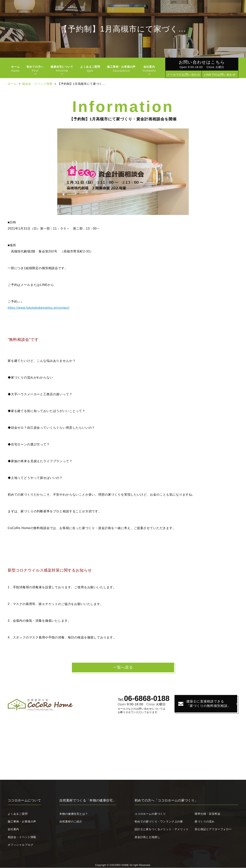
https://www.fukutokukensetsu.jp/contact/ (39, 308)
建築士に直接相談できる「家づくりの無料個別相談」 (205, 704)
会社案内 (13, 829)
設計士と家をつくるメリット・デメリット (162, 829)
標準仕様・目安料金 (207, 814)
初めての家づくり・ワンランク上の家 (159, 822)
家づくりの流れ (205, 822)
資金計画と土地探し (147, 837)
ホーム (15, 69)
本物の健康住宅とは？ (74, 814)
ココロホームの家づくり (150, 814)
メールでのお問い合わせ (184, 74)
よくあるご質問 (90, 69)
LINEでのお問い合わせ (220, 74)
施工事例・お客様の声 (121, 69)
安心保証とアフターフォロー (213, 829)
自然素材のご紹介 (71, 822)
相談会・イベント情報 (37, 84)
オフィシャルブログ (20, 845)
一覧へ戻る (123, 667)
